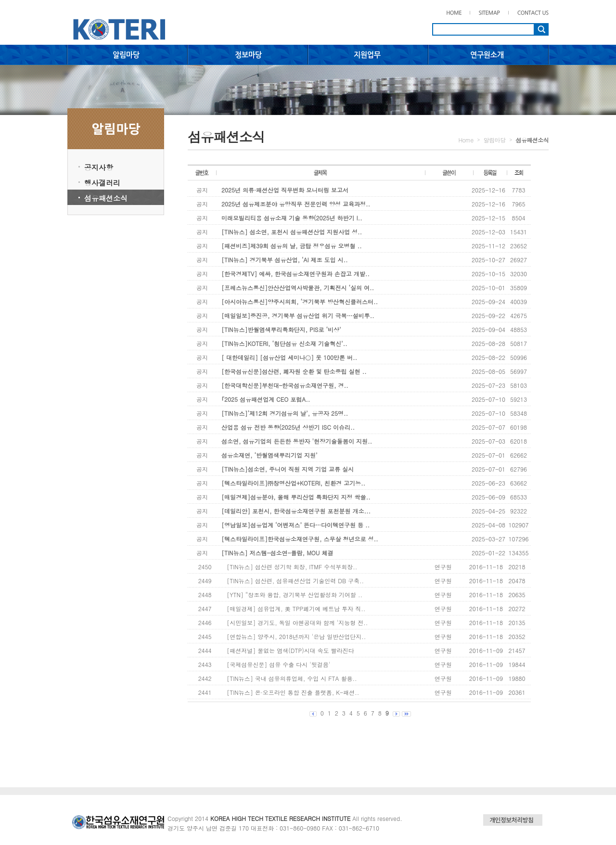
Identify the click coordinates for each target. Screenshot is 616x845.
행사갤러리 (102, 183)
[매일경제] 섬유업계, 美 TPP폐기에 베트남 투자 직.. (296, 608)
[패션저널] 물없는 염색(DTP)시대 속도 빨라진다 (290, 650)
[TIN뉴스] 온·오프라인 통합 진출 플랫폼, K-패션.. (293, 692)
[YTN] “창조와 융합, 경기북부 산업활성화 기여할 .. (295, 595)
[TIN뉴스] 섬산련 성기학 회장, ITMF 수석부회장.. (292, 567)
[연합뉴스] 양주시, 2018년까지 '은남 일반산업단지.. (296, 636)
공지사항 (99, 167)
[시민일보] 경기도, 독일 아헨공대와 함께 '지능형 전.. (297, 622)
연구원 (443, 567)
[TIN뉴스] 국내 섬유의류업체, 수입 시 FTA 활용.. (292, 678)
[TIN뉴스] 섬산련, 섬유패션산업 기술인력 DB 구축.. (295, 581)
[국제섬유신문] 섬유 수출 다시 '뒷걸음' (278, 664)
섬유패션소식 (106, 198)
